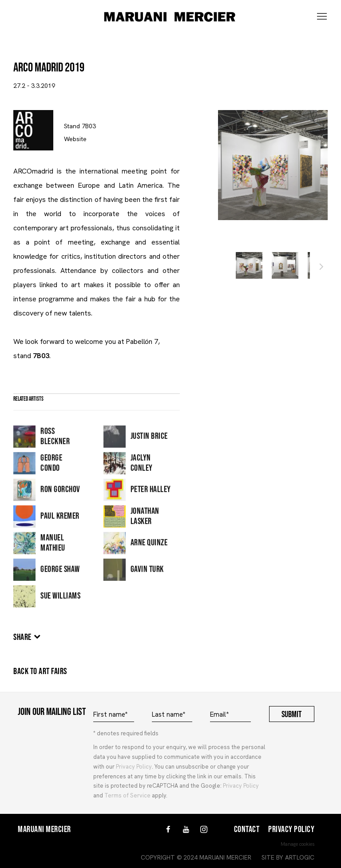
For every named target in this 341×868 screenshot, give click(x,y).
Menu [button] (321, 17)
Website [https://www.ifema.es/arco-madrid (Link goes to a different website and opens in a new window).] (75, 139)
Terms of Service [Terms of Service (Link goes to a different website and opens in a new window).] (127, 795)
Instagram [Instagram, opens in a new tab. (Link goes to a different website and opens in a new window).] (204, 830)
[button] (249, 265)
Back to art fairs (40, 671)
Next (321, 268)
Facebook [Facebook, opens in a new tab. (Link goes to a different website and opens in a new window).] (168, 830)
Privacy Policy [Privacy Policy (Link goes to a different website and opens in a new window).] (241, 786)
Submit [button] (291, 714)
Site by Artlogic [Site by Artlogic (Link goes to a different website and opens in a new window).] (288, 857)
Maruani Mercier (44, 829)
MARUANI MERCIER (170, 17)
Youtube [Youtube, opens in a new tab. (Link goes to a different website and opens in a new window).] (186, 830)
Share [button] (22, 637)
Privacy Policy (134, 767)
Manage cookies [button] (297, 844)
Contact (247, 829)
